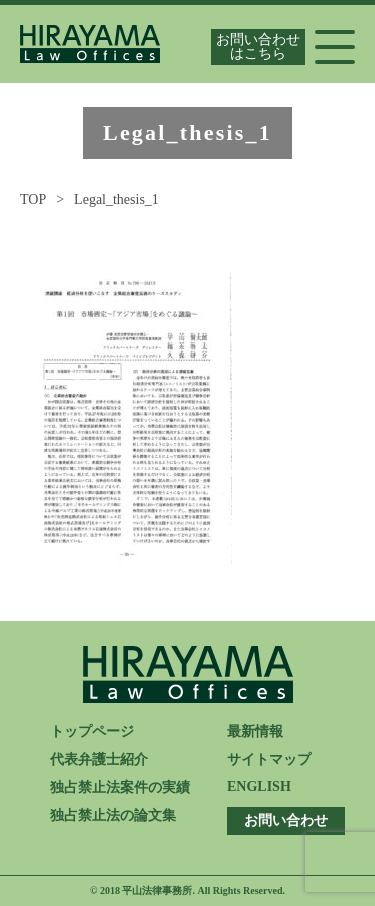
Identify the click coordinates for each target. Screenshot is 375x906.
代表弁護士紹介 (99, 759)
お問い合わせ (286, 820)
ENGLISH (259, 786)
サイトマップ (269, 759)
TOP (33, 199)
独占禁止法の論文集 (113, 815)
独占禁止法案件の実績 (120, 787)
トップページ (92, 731)
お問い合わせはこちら (258, 46)
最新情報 (255, 731)
